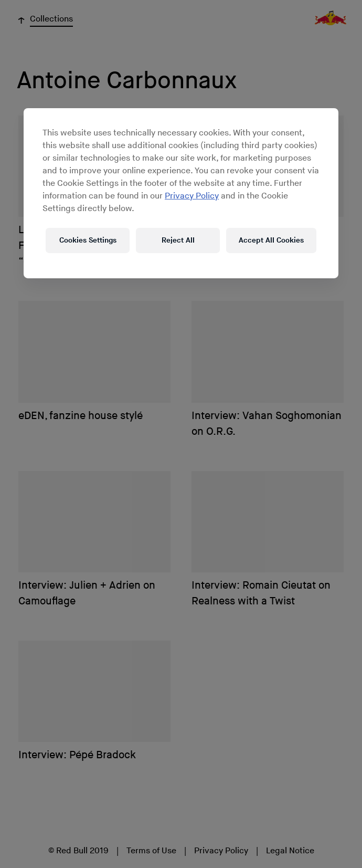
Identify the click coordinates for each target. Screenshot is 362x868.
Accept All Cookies (271, 240)
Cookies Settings (88, 240)
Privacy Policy (192, 196)
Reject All (178, 240)
